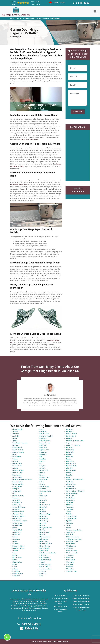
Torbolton (69, 514)
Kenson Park (44, 470)
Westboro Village (72, 551)
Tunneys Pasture (72, 519)
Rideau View (70, 461)
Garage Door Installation (60, 599)
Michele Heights (45, 537)
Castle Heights (17, 503)
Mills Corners (44, 539)
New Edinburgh (44, 548)
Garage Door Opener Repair (60, 611)
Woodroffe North (72, 571)
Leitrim (42, 482)
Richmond (70, 457)
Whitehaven (70, 558)
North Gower (44, 551)
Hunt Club (43, 459)
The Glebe (70, 509)
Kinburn (42, 475)
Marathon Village (45, 514)
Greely (41, 429)
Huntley (42, 461)
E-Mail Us (32, 628)
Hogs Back (43, 454)
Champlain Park (18, 514)
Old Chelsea (43, 555)
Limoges (42, 484)
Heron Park (43, 448)
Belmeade (16, 461)
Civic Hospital (17, 519)
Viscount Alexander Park (74, 530)
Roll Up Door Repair (60, 607)
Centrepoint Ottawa (19, 507)
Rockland (69, 473)
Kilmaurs (42, 473)
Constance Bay (17, 523)
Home (12, 18)
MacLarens (43, 500)
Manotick (42, 509)
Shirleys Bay (70, 486)
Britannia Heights (18, 470)
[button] (43, 388)
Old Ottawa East (45, 558)
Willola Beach (71, 560)
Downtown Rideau (18, 548)
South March (71, 498)
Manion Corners (45, 505)
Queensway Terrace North (75, 441)
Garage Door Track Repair (81, 596)
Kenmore (42, 468)
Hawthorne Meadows (46, 436)
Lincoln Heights (45, 486)
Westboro (69, 548)
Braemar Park (17, 466)
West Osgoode (71, 546)
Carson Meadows (18, 496)
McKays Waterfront (46, 528)
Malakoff (42, 503)
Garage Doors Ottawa (50, 642)
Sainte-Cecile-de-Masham (75, 480)
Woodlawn (70, 564)
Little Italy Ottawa (45, 491)
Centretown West (18, 512)
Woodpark (70, 567)
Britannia (15, 468)
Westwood (70, 555)
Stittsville (69, 505)
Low (41, 493)
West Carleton (71, 544)
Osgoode (42, 562)
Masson (42, 525)
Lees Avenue (44, 480)
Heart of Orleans (45, 441)
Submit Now (78, 112)
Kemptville (43, 466)
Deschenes (16, 539)
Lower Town (43, 496)
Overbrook (43, 571)
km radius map (78, 155)
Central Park (16, 505)
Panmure (69, 429)
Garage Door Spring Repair (60, 603)
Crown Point (16, 532)
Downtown (16, 544)
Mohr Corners (44, 541)
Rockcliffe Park (71, 470)
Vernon (69, 528)
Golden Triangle (18, 574)
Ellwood (15, 555)
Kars (41, 464)
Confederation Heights (20, 521)
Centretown (16, 509)
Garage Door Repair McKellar (25, 18)
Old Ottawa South (45, 560)
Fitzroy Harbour (17, 562)
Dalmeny (15, 537)
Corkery (15, 528)
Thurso (69, 512)
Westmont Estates (72, 553)
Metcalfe (42, 535)
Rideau (69, 459)
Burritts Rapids (17, 477)
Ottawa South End (45, 567)
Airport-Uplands (17, 429)
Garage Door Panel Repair (81, 604)
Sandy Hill (70, 482)
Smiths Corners (71, 489)
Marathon (43, 512)
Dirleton (15, 541)
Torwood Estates (72, 516)
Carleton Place (17, 486)
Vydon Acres (70, 532)
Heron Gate (43, 445)
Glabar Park (16, 571)
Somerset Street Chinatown (75, 491)
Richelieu (69, 454)
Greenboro (43, 432)
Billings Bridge (17, 464)
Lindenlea (43, 489)
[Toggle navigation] (95, 11)
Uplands (69, 521)
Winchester (70, 562)
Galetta (15, 567)
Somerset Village (72, 493)
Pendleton (70, 432)
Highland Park (44, 450)
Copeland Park (17, 525)
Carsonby (15, 498)
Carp (14, 493)
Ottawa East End (45, 564)
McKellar (42, 530)
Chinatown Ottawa (18, 516)
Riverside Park (71, 464)
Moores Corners (45, 546)
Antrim (15, 438)
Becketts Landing (18, 452)
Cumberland (16, 535)
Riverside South (71, 466)
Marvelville (43, 523)
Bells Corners (17, 457)
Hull (41, 457)
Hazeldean (43, 438)
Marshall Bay (44, 521)
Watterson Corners (72, 537)
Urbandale (70, 523)
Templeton (70, 507)
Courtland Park (17, 530)
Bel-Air (14, 454)
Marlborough (44, 519)
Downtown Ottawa (18, 546)
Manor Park (43, 507)
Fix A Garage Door (60, 596)
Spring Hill (70, 503)
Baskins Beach (17, 448)
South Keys (70, 496)
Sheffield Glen (71, 484)
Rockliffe (69, 475)
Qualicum (69, 438)
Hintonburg (43, 452)
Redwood (69, 448)
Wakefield (69, 535)
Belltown (15, 459)
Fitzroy (15, 560)
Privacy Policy (81, 610)
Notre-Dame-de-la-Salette (47, 553)
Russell (69, 477)
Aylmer (15, 441)
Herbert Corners (45, 443)
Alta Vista (16, 434)
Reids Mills (70, 452)
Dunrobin (15, 551)
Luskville (42, 498)
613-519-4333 (81, 3)
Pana (41, 576)
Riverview (69, 468)
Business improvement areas (22, 480)
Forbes (15, 564)
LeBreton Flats (44, 477)
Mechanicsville (44, 532)
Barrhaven (16, 445)
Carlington (16, 489)
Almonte (15, 432)
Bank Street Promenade (20, 443)
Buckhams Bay (17, 473)
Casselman (16, 500)
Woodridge (70, 569)
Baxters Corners (18, 450)
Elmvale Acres (17, 558)
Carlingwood (16, 491)
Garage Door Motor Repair (81, 601)
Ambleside (16, 436)
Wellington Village (72, 541)
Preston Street (71, 436)
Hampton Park (44, 434)
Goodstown (16, 576)
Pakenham (43, 574)
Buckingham (16, 475)
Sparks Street (71, 500)
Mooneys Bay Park (46, 544)
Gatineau (15, 569)
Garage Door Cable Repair (81, 607)
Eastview (15, 553)
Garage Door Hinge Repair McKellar (48, 18)
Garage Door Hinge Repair (81, 599)
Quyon (68, 443)
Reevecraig (70, 450)
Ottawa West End (45, 569)
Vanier (68, 525)
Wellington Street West (74, 539)
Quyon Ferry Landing (73, 445)
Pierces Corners (72, 434)
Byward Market (17, 482)
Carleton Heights (18, 484)
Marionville (43, 516)
